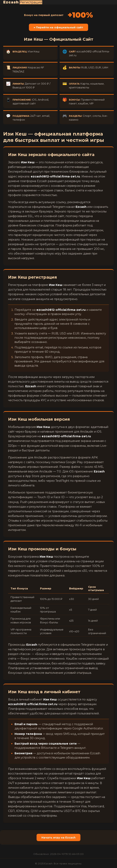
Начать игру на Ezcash (58, 837)
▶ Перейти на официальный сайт (59, 27)
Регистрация (31, 2)
